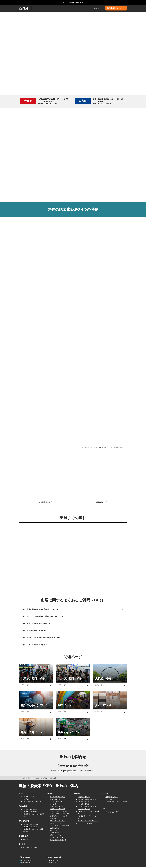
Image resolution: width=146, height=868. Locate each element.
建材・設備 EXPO (56, 800)
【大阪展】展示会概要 (30, 812)
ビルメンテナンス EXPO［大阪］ (61, 814)
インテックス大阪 (50, 104)
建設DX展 (53, 819)
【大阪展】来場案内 (84, 805)
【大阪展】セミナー (112, 800)
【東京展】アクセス (84, 802)
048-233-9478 (26, 863)
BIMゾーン (54, 831)
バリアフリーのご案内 (85, 824)
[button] (116, 9)
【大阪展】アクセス (84, 810)
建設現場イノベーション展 (59, 817)
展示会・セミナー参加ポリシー (88, 822)
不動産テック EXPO (56, 824)
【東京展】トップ (28, 797)
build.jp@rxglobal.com (67, 771)
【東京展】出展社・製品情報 (87, 800)
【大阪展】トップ (28, 800)
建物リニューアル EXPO (58, 810)
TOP (20, 779)
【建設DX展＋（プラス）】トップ (33, 802)
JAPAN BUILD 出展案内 (58, 798)
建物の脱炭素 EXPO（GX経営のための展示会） (36, 779)
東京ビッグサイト (105, 104)
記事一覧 (26, 840)
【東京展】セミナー (112, 798)
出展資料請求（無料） (57, 841)
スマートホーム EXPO (57, 802)
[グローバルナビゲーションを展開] (73, 2)
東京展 (83, 102)
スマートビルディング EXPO (59, 812)
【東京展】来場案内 (84, 798)
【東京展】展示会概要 (30, 810)
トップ (21, 794)
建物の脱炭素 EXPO (56, 807)
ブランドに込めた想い (30, 848)
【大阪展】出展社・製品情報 (87, 807)
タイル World (55, 834)
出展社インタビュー (57, 838)
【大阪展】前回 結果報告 (31, 827)
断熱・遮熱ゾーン (56, 836)
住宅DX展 (53, 805)
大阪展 (28, 102)
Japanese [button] (97, 9)
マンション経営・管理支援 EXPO (61, 826)
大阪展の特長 (54, 829)
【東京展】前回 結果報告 (31, 825)
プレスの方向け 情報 (112, 813)
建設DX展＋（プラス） (57, 822)
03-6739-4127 (54, 863)
